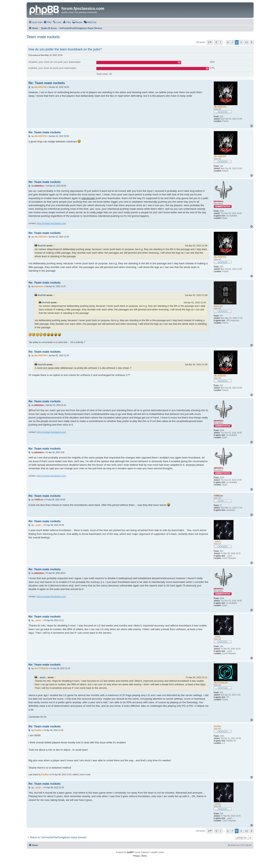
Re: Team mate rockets (47, 83)
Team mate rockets (43, 37)
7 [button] (232, 42)
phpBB (130, 852)
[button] (210, 42)
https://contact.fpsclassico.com (51, 223)
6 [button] (228, 42)
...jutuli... (43, 677)
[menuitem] (47, 22)
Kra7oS (42, 246)
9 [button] (241, 42)
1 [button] (221, 42)
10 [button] (246, 42)
